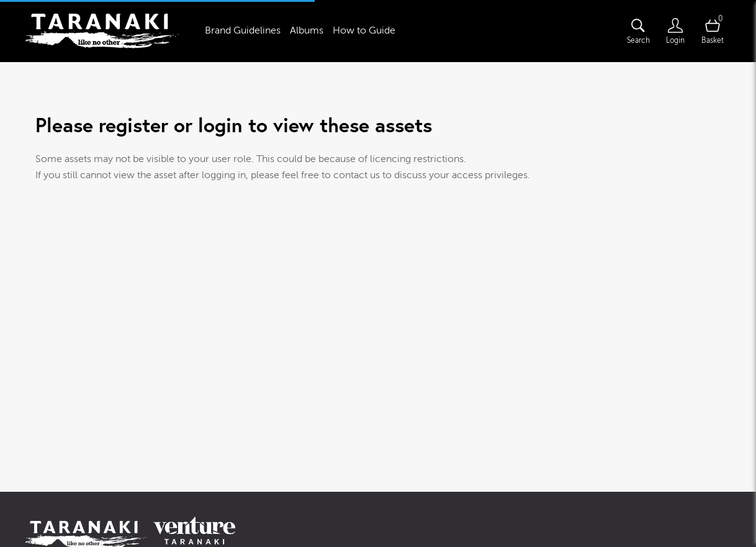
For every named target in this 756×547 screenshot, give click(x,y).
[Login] (675, 31)
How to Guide (364, 30)
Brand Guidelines (243, 30)
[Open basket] (713, 31)
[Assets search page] (638, 31)
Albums (307, 30)
